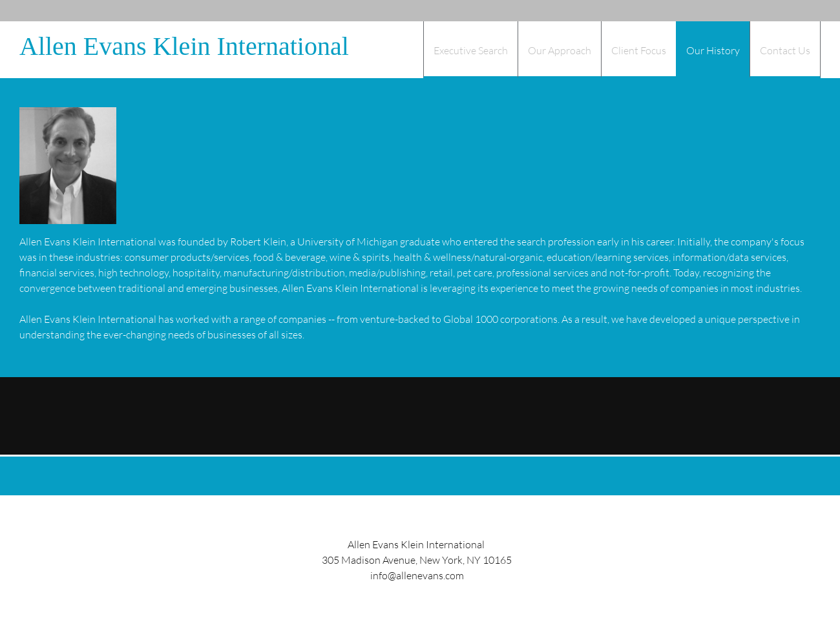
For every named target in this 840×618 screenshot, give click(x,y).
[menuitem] (470, 50)
